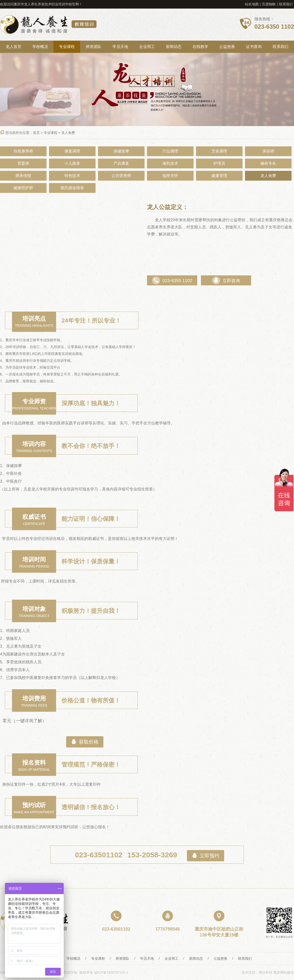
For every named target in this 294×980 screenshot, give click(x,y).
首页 (36, 133)
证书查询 (254, 47)
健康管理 (219, 176)
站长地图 (252, 4)
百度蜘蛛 (269, 4)
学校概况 (40, 47)
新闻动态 (174, 47)
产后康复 (121, 163)
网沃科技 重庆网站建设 (276, 972)
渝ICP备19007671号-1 (111, 972)
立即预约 (206, 856)
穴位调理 (170, 151)
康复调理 (72, 151)
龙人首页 (13, 47)
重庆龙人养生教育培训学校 (48, 25)
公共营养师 (121, 176)
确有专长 (268, 163)
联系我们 (286, 4)
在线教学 (200, 47)
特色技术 (72, 176)
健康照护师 (23, 188)
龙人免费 (68, 133)
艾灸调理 (219, 151)
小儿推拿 (72, 163)
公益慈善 (227, 47)
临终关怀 (170, 176)
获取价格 (85, 742)
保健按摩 (121, 151)
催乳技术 (170, 163)
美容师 (268, 151)
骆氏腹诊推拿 (72, 188)
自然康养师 (23, 151)
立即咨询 (226, 281)
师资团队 (94, 47)
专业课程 (67, 47)
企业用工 (147, 47)
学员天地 (120, 47)
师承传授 (23, 176)
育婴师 (23, 163)
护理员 (219, 163)
